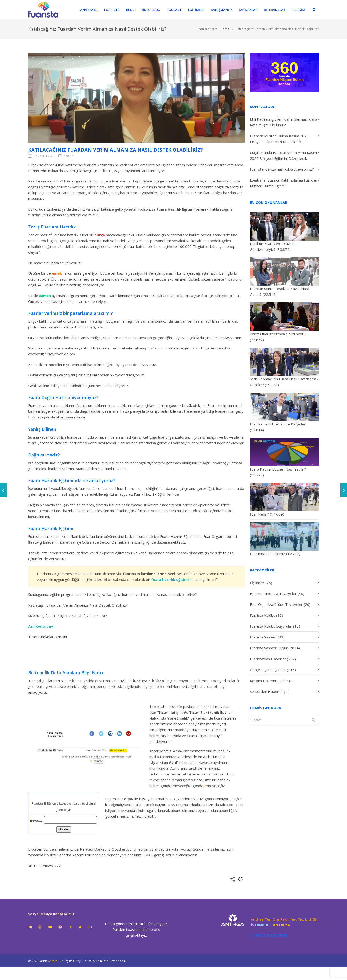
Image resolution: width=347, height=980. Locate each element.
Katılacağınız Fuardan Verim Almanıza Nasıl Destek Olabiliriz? (277, 29)
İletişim (301, 10)
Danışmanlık (225, 10)
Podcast (177, 10)
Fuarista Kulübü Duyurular (271, 626)
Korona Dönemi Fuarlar (269, 681)
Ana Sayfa (92, 10)
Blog (134, 10)
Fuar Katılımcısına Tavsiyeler (273, 593)
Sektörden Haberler (266, 691)
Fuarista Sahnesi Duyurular (272, 648)
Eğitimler (199, 10)
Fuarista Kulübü (263, 615)
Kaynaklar (251, 10)
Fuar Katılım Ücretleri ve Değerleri (278, 424)
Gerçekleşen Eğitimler (268, 670)
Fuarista (115, 10)
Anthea (53, 961)
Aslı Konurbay (41, 626)
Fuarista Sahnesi (263, 637)
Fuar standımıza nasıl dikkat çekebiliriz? (282, 169)
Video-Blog (154, 10)
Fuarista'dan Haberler (268, 659)
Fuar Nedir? (259, 514)
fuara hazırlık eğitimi (170, 579)
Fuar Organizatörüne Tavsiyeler (276, 604)
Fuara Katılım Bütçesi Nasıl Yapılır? (278, 469)
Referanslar (278, 10)
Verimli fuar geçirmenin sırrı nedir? (278, 334)
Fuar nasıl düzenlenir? (268, 554)
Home (225, 29)
